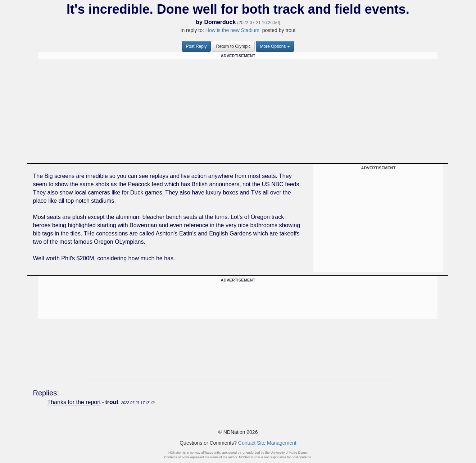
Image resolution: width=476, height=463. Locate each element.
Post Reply (196, 46)
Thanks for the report (74, 402)
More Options (275, 46)
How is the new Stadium (232, 30)
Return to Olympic (233, 46)
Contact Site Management (267, 443)
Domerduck (220, 22)
